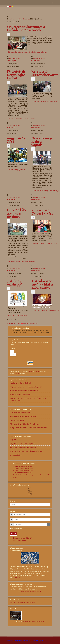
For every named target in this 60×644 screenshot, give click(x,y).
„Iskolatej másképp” (14, 283)
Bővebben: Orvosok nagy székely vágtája (46, 191)
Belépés (13, 534)
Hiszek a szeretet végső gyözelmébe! (23, 447)
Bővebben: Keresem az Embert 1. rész (45, 243)
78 (29, 324)
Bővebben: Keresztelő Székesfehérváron (45, 102)
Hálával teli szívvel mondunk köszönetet (24, 391)
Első (8, 324)
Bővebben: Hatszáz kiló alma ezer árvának (22, 262)
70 (16, 324)
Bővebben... (17, 578)
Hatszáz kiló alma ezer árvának (16, 213)
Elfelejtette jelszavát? (20, 540)
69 (14, 324)
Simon (17, 373)
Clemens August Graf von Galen (33, 621)
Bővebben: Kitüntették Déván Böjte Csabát (22, 119)
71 (17, 324)
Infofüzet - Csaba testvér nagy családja (22, 602)
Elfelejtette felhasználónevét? (23, 538)
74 (22, 324)
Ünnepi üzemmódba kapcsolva (21, 395)
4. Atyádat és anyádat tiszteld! (23, 466)
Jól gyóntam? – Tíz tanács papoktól (22, 444)
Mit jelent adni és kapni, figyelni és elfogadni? (26, 387)
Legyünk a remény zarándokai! (20, 383)
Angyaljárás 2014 (16, 140)
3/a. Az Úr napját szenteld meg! (23, 471)
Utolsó (36, 324)
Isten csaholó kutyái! (17, 420)
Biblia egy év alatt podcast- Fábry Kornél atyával (26, 451)
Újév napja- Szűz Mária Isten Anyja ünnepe (25, 424)
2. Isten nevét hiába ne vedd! (22, 473)
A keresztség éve (16, 455)
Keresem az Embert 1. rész (42, 212)
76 (25, 324)
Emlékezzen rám (17, 529)
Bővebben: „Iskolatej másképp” (18, 316)
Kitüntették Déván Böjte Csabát (16, 75)
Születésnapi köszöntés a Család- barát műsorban (26, 28)
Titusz (30, 371)
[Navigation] (52, 3)
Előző (11, 324)
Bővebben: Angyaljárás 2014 (17, 170)
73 (21, 324)
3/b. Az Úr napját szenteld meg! (23, 468)
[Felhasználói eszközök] (9, 34)
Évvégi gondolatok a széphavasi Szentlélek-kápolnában (29, 428)
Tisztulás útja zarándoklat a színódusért (42, 284)
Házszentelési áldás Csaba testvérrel (23, 416)
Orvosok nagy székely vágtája (42, 142)
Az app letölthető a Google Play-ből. (30, 591)
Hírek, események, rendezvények (19, 19)
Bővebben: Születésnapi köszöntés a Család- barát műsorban (28, 52)
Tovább (32, 324)
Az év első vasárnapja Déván (20, 413)
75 (24, 324)
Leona (37, 371)
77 (27, 324)
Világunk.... (14, 440)
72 (19, 324)
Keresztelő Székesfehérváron (45, 73)
